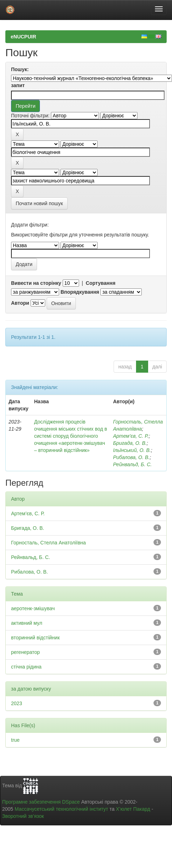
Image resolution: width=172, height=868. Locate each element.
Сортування (101, 283)
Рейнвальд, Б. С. (132, 464)
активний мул (27, 623)
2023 (17, 703)
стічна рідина (26, 667)
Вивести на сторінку (36, 283)
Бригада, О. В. (130, 443)
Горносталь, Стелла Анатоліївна (48, 543)
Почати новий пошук (39, 203)
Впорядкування (80, 292)
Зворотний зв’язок (23, 816)
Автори (20, 303)
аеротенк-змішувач (33, 608)
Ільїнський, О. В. (132, 450)
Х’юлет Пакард (133, 809)
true (15, 740)
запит (18, 85)
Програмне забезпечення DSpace (41, 802)
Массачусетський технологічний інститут (61, 809)
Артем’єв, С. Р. (131, 436)
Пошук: (20, 69)
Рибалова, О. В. (131, 457)
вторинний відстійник (35, 638)
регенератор (25, 652)
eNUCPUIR (24, 37)
